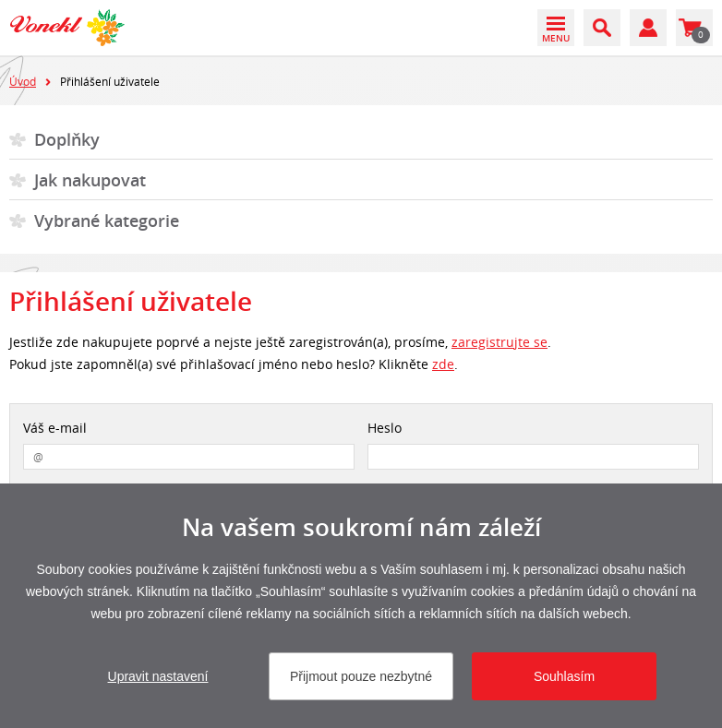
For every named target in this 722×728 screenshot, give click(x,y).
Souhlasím (564, 676)
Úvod (23, 81)
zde (443, 364)
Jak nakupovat (90, 180)
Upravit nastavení (158, 676)
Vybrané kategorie (107, 221)
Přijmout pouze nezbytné (361, 676)
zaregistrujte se (499, 342)
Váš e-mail (55, 428)
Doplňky (67, 139)
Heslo (385, 428)
